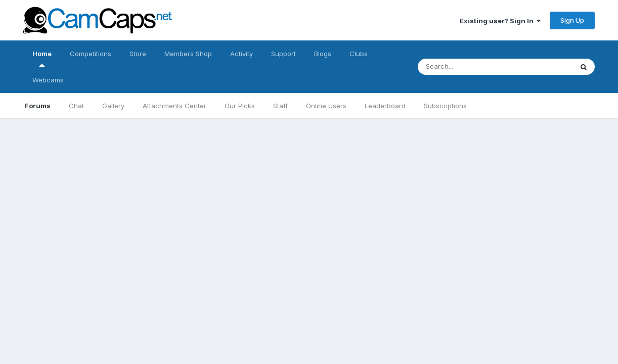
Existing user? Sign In (500, 21)
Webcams (48, 80)
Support (283, 54)
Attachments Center (174, 106)
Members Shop (188, 54)
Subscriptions (445, 106)
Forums (38, 106)
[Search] (485, 67)
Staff (280, 106)
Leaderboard (385, 106)
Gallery (113, 106)
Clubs (359, 54)
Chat (76, 106)
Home (42, 58)
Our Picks (240, 106)
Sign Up (572, 20)
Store (138, 54)
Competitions (91, 54)
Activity (241, 54)
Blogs (323, 54)
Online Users (326, 106)
